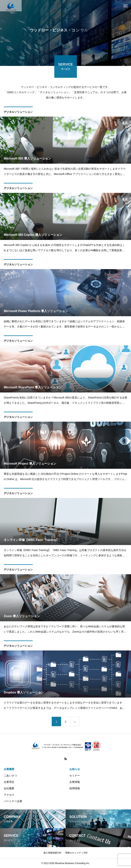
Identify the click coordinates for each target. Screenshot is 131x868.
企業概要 (9, 769)
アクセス (9, 795)
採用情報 (75, 788)
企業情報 (75, 782)
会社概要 (9, 788)
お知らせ (75, 769)
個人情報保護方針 (52, 853)
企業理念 (9, 782)
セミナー (75, 776)
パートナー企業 (13, 801)
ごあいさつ (10, 776)
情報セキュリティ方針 (76, 853)
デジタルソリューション (18, 113)
